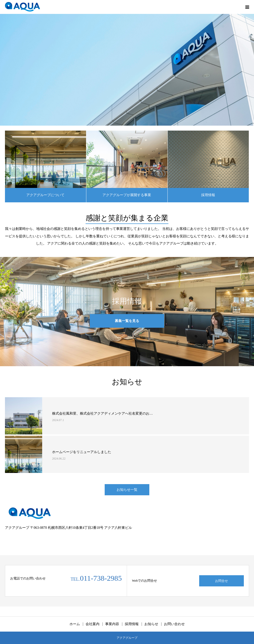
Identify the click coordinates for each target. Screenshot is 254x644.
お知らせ (151, 624)
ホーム (75, 624)
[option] (127, 70)
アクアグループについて (45, 195)
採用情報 (208, 195)
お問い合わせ (174, 624)
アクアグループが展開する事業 (127, 195)
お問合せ (222, 581)
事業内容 (112, 624)
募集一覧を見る (127, 321)
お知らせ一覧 (127, 490)
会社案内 (93, 624)
